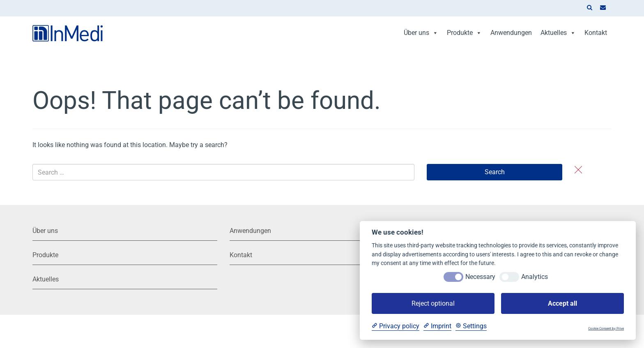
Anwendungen (511, 33)
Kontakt (596, 33)
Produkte (464, 33)
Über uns (421, 33)
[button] (589, 8)
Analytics (535, 277)
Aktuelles (558, 33)
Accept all (562, 303)
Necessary (480, 277)
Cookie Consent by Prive (606, 328)
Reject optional (433, 303)
